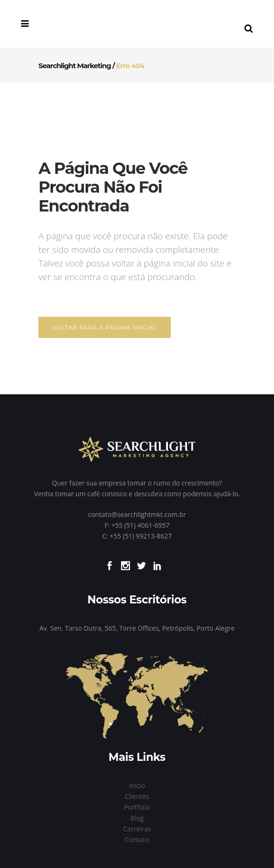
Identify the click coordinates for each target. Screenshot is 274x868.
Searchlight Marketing (75, 66)
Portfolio (137, 807)
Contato (137, 840)
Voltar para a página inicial (105, 327)
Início (137, 786)
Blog (137, 818)
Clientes (137, 796)
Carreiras (137, 829)
